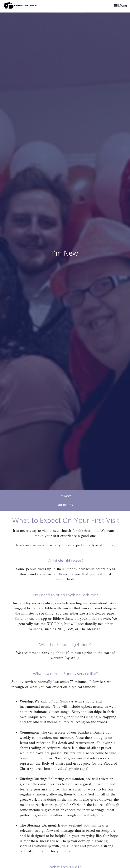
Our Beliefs (65, 505)
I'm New (65, 496)
